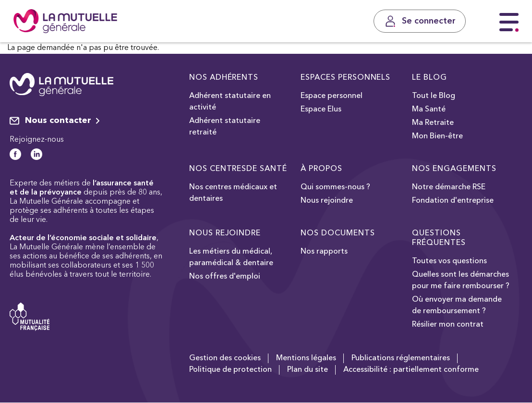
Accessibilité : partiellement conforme (411, 370)
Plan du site (308, 370)
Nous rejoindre (327, 201)
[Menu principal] (509, 23)
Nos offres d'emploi (225, 277)
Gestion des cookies (225, 358)
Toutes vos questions (449, 261)
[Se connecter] (420, 21)
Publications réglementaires (401, 358)
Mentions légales (306, 358)
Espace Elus (321, 110)
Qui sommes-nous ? (335, 187)
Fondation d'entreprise (453, 201)
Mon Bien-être (437, 136)
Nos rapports (324, 252)
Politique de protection (230, 370)
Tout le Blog (434, 96)
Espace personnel (332, 96)
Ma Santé (429, 110)
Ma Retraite (433, 123)
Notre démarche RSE (449, 187)
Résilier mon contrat (448, 325)
